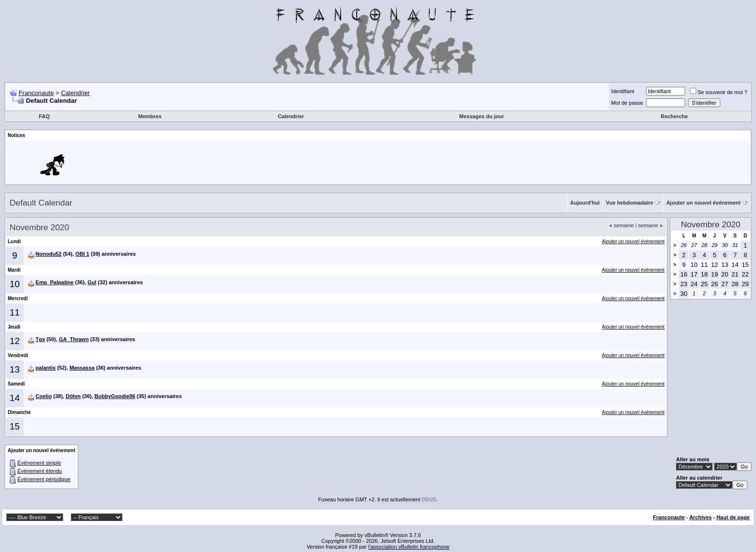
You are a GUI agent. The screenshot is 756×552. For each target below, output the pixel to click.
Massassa (82, 368)
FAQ (45, 116)
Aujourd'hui (585, 203)
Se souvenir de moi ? (719, 92)
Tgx (40, 339)
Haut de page (733, 517)
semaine (622, 225)
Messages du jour (481, 116)
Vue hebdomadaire (630, 203)
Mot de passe (627, 103)
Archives (701, 517)
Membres (150, 116)
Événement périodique (44, 479)
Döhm (73, 396)
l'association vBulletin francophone (409, 547)
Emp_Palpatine (55, 282)
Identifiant (623, 91)
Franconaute (36, 93)
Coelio (44, 396)
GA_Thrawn (74, 339)
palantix (46, 368)
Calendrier (75, 93)
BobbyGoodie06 (115, 396)
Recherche (674, 116)
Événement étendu (40, 471)
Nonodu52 (49, 254)
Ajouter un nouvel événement (703, 203)
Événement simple (39, 463)
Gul (92, 282)
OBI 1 (82, 254)
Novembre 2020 (710, 224)
